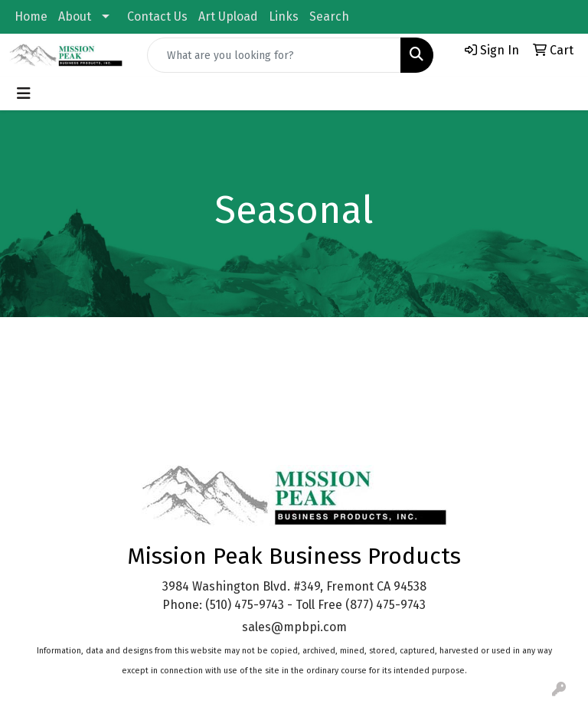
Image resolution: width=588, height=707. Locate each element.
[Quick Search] (274, 55)
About (75, 16)
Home (31, 16)
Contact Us (157, 16)
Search (329, 16)
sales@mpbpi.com (294, 627)
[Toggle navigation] (24, 93)
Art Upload (228, 16)
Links (284, 16)
